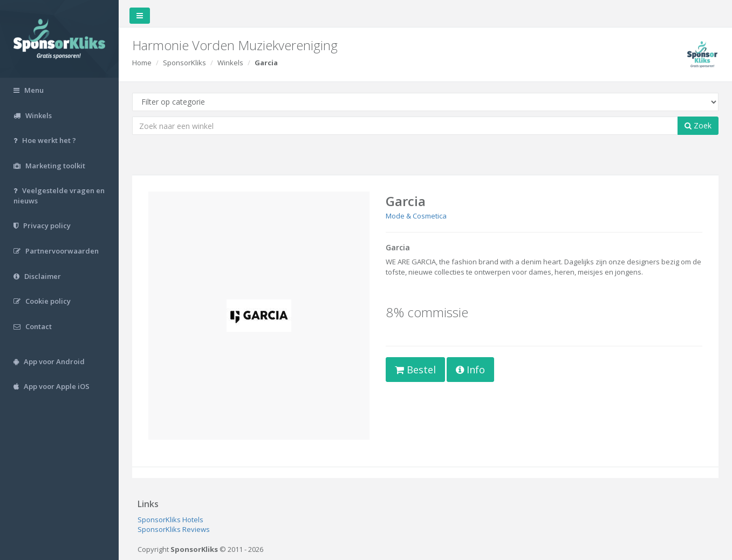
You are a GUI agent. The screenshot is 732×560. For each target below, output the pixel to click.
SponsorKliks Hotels (170, 520)
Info (470, 370)
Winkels (230, 63)
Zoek (698, 125)
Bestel (415, 370)
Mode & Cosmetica (416, 216)
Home (142, 63)
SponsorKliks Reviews (174, 529)
